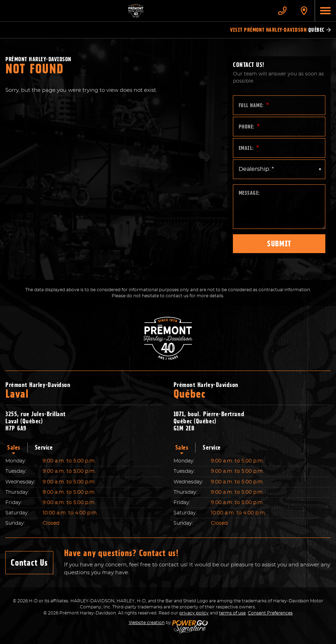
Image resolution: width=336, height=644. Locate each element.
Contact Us (29, 563)
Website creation (147, 623)
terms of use (232, 613)
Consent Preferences (270, 613)
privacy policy (194, 613)
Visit (280, 30)
